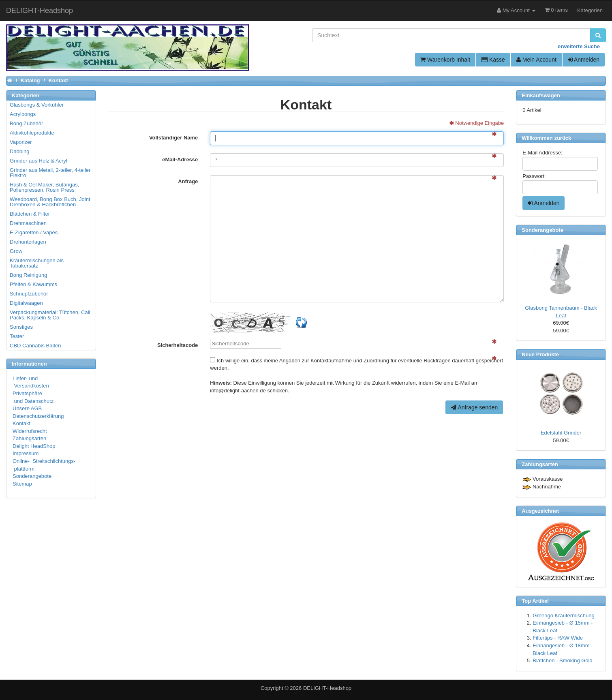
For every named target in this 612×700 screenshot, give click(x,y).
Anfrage (188, 181)
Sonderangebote (32, 476)
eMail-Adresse (180, 159)
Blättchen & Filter (30, 214)
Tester (17, 336)
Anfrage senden (474, 407)
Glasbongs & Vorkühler (37, 105)
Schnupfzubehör (29, 294)
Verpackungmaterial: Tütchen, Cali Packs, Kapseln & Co (50, 315)
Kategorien (590, 10)
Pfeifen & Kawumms (33, 284)
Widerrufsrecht (30, 431)
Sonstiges (21, 327)
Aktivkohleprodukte (32, 133)
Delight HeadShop (34, 446)
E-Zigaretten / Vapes (34, 232)
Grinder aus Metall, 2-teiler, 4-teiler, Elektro (51, 173)
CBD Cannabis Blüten (35, 346)
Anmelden (584, 60)
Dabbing (19, 151)
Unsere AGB (27, 408)
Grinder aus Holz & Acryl (39, 161)
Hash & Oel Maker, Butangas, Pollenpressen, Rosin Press (44, 187)
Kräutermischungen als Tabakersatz (37, 263)
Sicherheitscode (178, 345)
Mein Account (536, 60)
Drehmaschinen (28, 223)
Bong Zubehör (26, 123)
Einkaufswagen (541, 95)
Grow (16, 251)
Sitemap (22, 484)
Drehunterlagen (28, 242)
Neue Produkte (540, 354)
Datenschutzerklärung (38, 416)
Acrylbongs (23, 114)
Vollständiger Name (173, 138)
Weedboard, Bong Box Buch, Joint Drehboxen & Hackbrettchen (50, 202)
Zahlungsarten (29, 438)
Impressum (26, 453)
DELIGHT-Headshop (327, 688)
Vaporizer (21, 142)
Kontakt (21, 423)
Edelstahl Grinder (561, 433)
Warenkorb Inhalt (445, 60)
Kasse (493, 60)
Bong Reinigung (29, 275)
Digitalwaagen (26, 303)
